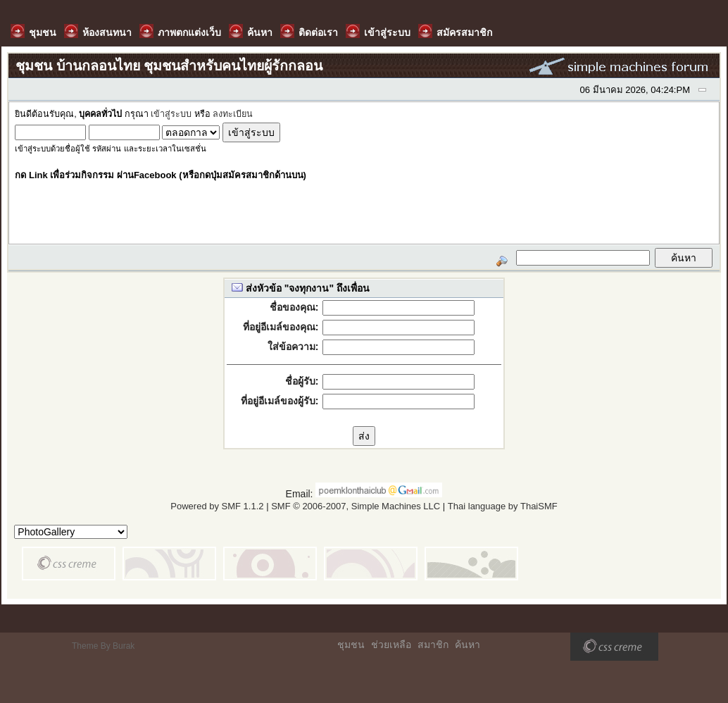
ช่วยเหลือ (391, 645)
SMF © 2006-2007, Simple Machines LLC (356, 506)
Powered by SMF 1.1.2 (217, 506)
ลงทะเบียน (233, 114)
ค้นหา (467, 645)
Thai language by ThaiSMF (503, 506)
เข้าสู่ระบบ (171, 114)
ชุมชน (351, 645)
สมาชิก (433, 645)
